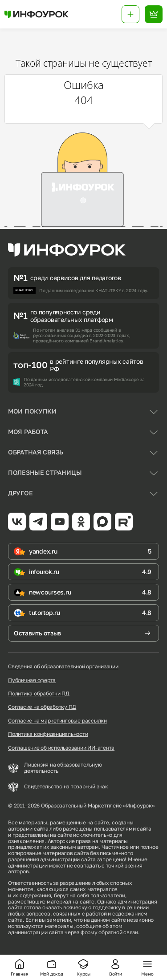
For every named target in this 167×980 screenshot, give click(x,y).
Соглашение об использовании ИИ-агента (61, 748)
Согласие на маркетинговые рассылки (57, 721)
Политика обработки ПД (39, 694)
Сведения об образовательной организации (63, 667)
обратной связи (118, 932)
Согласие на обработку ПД (42, 707)
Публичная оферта (32, 680)
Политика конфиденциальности (48, 734)
